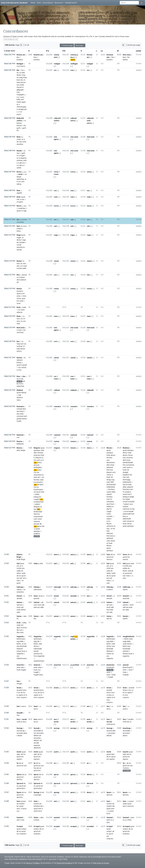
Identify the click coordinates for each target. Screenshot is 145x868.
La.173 (103, 719)
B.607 (30, 602)
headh (131, 511)
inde (23, 73)
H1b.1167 (66, 596)
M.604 (119, 687)
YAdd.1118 (8, 316)
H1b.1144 (66, 190)
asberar (23, 280)
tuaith (19, 421)
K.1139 (83, 587)
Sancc (125, 554)
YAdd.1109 (8, 197)
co (107, 695)
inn (24, 330)
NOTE (73, 60)
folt (18, 715)
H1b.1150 (66, 261)
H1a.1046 (49, 64)
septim (19, 759)
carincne (37, 521)
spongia (38, 795)
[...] (59, 57)
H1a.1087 (49, 752)
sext (40, 809)
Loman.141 (140, 226)
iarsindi (109, 690)
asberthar (20, 179)
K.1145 (83, 665)
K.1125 (83, 288)
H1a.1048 (49, 118)
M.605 (119, 706)
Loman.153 (140, 406)
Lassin (109, 492)
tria (35, 487)
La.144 (103, 448)
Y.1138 (6, 687)
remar (56, 261)
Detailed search (71, 3)
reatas (89, 441)
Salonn (19, 602)
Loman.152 (140, 390)
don (18, 411)
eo (114, 554)
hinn (108, 822)
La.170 (103, 687)
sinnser (19, 250)
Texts (39, 3)
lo (24, 163)
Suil (18, 563)
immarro (20, 291)
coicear (129, 521)
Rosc (18, 376)
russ (72, 190)
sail (18, 605)
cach (22, 99)
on (26, 174)
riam (18, 323)
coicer (129, 467)
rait (55, 226)
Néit (112, 482)
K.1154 (83, 774)
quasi (23, 197)
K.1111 (83, 64)
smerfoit (57, 665)
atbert (38, 504)
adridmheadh (128, 462)
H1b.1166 (66, 587)
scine (24, 142)
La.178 (103, 817)
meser (19, 651)
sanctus (109, 559)
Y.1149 (6, 817)
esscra (23, 66)
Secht (19, 752)
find (129, 494)
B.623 (30, 801)
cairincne (110, 526)
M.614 (119, 826)
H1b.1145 (66, 197)
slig (108, 509)
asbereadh (127, 514)
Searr (36, 706)
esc (24, 321)
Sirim (125, 688)
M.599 (119, 596)
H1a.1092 (49, 801)
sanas (56, 616)
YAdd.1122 (8, 376)
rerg (24, 75)
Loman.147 (140, 316)
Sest (18, 801)
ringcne (57, 448)
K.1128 (83, 137)
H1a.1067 (49, 390)
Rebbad (20, 390)
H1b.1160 (66, 406)
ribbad (24, 392)
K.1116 (83, 172)
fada (18, 344)
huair (108, 477)
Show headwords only (11, 39)
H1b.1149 (66, 235)
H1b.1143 (66, 172)
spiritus (19, 779)
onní (39, 719)
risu (23, 199)
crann (19, 139)
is (24, 139)
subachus (20, 592)
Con (35, 472)
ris (25, 358)
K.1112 (83, 70)
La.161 (103, 55)
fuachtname (38, 489)
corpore (24, 697)
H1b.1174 (66, 687)
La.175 (103, 752)
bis (25, 367)
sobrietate (38, 589)
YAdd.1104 (8, 118)
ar (17, 104)
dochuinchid (111, 484)
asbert (109, 519)
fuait (19, 670)
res (18, 222)
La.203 (103, 554)
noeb (19, 559)
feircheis (126, 489)
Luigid (109, 511)
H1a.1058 (49, 261)
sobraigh (57, 587)
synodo (36, 598)
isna (18, 646)
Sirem (19, 688)
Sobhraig (126, 587)
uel (40, 735)
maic (108, 482)
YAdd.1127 (8, 448)
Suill (129, 571)
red (72, 220)
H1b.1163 (66, 448)
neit (128, 477)
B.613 (30, 687)
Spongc (37, 792)
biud (22, 411)
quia (23, 298)
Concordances (48, 3)
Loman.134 (140, 118)
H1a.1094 (49, 826)
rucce (56, 206)
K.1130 (83, 357)
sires (25, 690)
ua (127, 465)
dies (18, 632)
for (40, 497)
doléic (37, 494)
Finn (108, 470)
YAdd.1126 (8, 441)
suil (21, 578)
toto (18, 697)
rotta (73, 172)
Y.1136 (6, 665)
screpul (57, 826)
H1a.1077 (49, 616)
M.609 (119, 752)
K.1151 (83, 728)
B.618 (30, 752)
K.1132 (83, 390)
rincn (89, 448)
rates (23, 310)
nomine (24, 220)
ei (131, 722)
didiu (114, 492)
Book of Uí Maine (33, 863)
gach (23, 153)
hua (111, 470)
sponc (73, 792)
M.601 (119, 616)
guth (18, 128)
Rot (18, 341)
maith (19, 102)
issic (128, 722)
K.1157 (83, 801)
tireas (125, 690)
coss (18, 66)
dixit (35, 453)
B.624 (30, 774)
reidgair (57, 64)
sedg (125, 641)
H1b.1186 (66, 826)
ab (112, 554)
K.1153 (83, 763)
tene (108, 675)
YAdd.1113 (8, 235)
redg (21, 77)
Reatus (19, 441)
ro (25, 121)
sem (18, 820)
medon (22, 804)
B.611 (30, 636)
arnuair (36, 524)
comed (131, 801)
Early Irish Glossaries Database (14, 3)
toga (24, 240)
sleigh (132, 497)
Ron (18, 275)
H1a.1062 (49, 316)
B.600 (30, 55)
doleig (125, 497)
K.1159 (83, 826)
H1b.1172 (66, 665)
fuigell (23, 670)
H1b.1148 (66, 226)
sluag (109, 480)
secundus (40, 733)
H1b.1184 (66, 801)
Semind (20, 817)
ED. (35, 463)
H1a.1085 (49, 719)
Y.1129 (6, 563)
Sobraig (20, 587)
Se (18, 763)
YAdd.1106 (8, 150)
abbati (36, 740)
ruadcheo (22, 208)
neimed (126, 651)
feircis (130, 455)
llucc (110, 695)
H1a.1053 (49, 197)
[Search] (129, 3)
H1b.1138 (66, 64)
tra (35, 482)
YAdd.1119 (8, 327)
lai (17, 806)
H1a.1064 (49, 341)
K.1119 (83, 206)
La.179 (103, 826)
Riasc (19, 316)
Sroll (18, 623)
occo (108, 521)
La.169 (103, 665)
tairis (19, 400)
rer (55, 70)
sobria (19, 589)
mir (22, 80)
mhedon (37, 806)
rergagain (20, 94)
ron (55, 275)
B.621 (30, 792)
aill (21, 163)
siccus (36, 722)
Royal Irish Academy (65, 863)
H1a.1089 (49, 774)
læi (42, 806)
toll (22, 367)
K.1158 (83, 817)
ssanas (89, 616)
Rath (19, 307)
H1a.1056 (49, 226)
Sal (108, 610)
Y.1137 (6, 681)
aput (18, 628)
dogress (23, 158)
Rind (18, 137)
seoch (38, 492)
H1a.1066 (49, 376)
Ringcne (37, 448)
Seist (36, 801)
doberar (20, 397)
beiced (19, 125)
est (18, 85)
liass (35, 57)
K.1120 (83, 219)
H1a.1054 (49, 206)
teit (22, 344)
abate (20, 735)
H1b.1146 (66, 206)
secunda (20, 733)
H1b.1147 (66, 219)
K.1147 (83, 687)
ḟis (111, 619)
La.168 (103, 636)
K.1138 (83, 563)
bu (113, 654)
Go (142, 3)
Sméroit (37, 665)
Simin (36, 817)
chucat (19, 87)
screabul (90, 826)
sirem (56, 688)
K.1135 (83, 441)
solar (132, 563)
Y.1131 (6, 596)
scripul (24, 829)
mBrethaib (38, 649)
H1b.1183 (66, 792)
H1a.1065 (49, 357)
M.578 (119, 448)
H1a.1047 (49, 70)
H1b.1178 (66, 728)
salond (56, 602)
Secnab (37, 728)
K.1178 (83, 554)
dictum (23, 82)
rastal (56, 358)
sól (108, 566)
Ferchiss (109, 497)
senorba (20, 247)
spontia (126, 795)
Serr (18, 706)
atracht (39, 482)
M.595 (119, 55)
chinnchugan (21, 107)
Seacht (126, 752)
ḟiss (35, 619)
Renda (19, 151)
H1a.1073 (49, 563)
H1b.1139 (66, 70)
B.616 (30, 719)
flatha (24, 419)
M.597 (119, 563)
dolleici (109, 506)
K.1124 (83, 275)
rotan (20, 174)
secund (19, 731)
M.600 (119, 602)
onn (21, 605)
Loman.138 (140, 190)
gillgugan (20, 90)
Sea (35, 768)
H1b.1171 (66, 636)
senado (19, 598)
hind (130, 820)
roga (56, 235)
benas (19, 362)
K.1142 (83, 616)
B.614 (30, 706)
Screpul (20, 826)
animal (24, 275)
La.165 (103, 596)
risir (18, 199)
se (55, 763)
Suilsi (114, 573)
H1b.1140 (66, 118)
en (18, 73)
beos (112, 536)
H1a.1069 (49, 435)
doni (18, 280)
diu (18, 630)
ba (114, 528)
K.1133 (83, 406)
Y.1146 (6, 783)
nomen (23, 801)
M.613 (119, 817)
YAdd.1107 (8, 172)
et (20, 73)
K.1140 (83, 596)
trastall (24, 365)
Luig (113, 480)
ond (35, 605)
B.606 (30, 596)
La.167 (103, 616)
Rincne (19, 448)
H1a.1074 (49, 587)
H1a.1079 (49, 636)
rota (25, 226)
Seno (36, 596)
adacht (109, 494)
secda (24, 719)
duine (19, 573)
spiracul (57, 783)
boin (18, 80)
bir (129, 57)
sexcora (131, 806)
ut (23, 237)
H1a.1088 (49, 763)
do (18, 142)
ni (19, 158)
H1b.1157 (66, 357)
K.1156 (83, 792)
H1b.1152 (66, 288)
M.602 (119, 636)
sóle (41, 563)
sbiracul (90, 783)
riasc (56, 316)
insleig (36, 497)
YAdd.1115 (8, 275)
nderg (19, 184)
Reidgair (20, 64)
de (18, 242)
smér (36, 667)
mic (131, 475)
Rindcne (126, 448)
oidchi (19, 168)
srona (19, 298)
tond (18, 303)
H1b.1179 (66, 752)
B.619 (30, 763)
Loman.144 (140, 275)
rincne (73, 448)
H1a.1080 (49, 665)
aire (18, 266)
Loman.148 (140, 137)
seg (18, 641)
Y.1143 (6, 752)
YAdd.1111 (8, 219)
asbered (110, 533)
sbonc (89, 792)
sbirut (89, 774)
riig (108, 528)
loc (130, 690)
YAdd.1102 (8, 64)
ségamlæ (41, 656)
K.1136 (83, 448)
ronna (56, 289)
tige (25, 211)
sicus (24, 722)
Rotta (19, 172)
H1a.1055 (49, 219)
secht (56, 752)
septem (37, 759)
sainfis (125, 619)
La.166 (103, 602)
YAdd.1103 (8, 70)
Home (33, 3)
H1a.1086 (49, 728)
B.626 (30, 826)
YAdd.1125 (8, 435)
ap (24, 731)
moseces (130, 458)
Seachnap (127, 728)
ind (20, 330)
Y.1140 (6, 713)
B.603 (30, 563)
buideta (20, 60)
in (23, 87)
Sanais (125, 616)
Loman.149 (140, 341)
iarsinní (36, 690)
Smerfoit (20, 665)
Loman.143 (140, 261)
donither (20, 144)
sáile (42, 607)
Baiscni (109, 472)
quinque (37, 450)
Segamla (20, 636)
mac (18, 92)
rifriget (19, 684)
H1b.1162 (66, 441)
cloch (19, 607)
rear (72, 70)
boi (39, 455)
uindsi (22, 85)
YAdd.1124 (8, 406)
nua (18, 153)
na (43, 475)
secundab (37, 731)
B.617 (30, 728)
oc (42, 458)
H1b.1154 (66, 316)
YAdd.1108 (8, 190)
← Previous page (67, 45)
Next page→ (80, 45)
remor (73, 261)
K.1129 (83, 341)
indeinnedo (127, 482)
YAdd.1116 (8, 288)
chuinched (37, 475)
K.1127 (83, 316)
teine (40, 667)
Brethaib (23, 646)
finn (124, 465)
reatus (57, 441)
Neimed (20, 649)
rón (88, 275)
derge (19, 177)
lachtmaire (38, 639)
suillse (125, 568)
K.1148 (83, 706)
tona (24, 296)
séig (35, 641)
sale (111, 612)
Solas (36, 563)
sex (25, 766)
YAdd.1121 (8, 357)
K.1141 (83, 602)
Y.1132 (6, 602)
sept (18, 754)
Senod (19, 596)
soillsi (19, 571)
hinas (19, 231)
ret (55, 220)
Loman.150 (140, 357)
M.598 (119, 587)
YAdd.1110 (8, 206)
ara (18, 656)
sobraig (73, 587)
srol (21, 630)
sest (72, 801)
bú (41, 654)
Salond (36, 602)
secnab (36, 743)
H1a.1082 (49, 687)
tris (19, 367)
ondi (18, 722)
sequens (37, 745)
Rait (18, 226)
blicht (19, 644)
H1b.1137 (66, 55)
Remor (19, 261)
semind (57, 817)
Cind (21, 112)
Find (42, 455)
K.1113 (83, 118)
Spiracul (20, 783)
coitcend (20, 416)
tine (22, 667)
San (18, 681)
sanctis (125, 559)
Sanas (19, 616)
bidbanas (20, 444)
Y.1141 (6, 719)
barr (22, 332)
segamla (57, 636)
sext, (18, 809)
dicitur (19, 75)
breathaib (126, 649)
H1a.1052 (49, 190)
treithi (19, 568)
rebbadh (90, 390)
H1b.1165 (66, 563)
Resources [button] (58, 3)
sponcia (20, 797)
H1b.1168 (66, 602)
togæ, (19, 237)
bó (25, 125)
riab (20, 395)
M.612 (119, 801)
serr (55, 706)
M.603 (119, 665)
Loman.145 (140, 288)
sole (18, 580)
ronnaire (57, 406)
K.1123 (83, 261)
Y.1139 (6, 706)
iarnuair (37, 465)
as (21, 722)
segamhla (91, 636)
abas (25, 733)
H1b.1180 (66, 763)
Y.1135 (6, 636)
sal (108, 605)
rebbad (57, 390)
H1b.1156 (66, 341)
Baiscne (38, 458)
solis (22, 632)
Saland (125, 602)
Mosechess (111, 462)
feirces (125, 484)
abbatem (37, 748)
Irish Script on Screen (101, 863)
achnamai (110, 502)
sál (42, 602)
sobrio (110, 589)
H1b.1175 (66, 706)
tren (108, 499)
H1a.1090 (49, 783)
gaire (21, 202)
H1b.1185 (66, 817)
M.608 (119, 728)
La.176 (103, 792)
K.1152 (83, 752)
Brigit (23, 559)
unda (21, 301)
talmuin (20, 360)
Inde (108, 455)
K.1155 (83, 783)
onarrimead (38, 516)
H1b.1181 (66, 774)
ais (24, 55)
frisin (25, 77)
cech (23, 181)
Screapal (126, 826)
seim (108, 820)
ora (18, 811)
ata (23, 568)
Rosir (19, 197)
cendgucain (22, 109)
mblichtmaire (22, 658)
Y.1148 (6, 801)
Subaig (36, 587)
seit (55, 801)
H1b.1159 (66, 390)
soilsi (108, 571)
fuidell (111, 677)
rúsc (24, 376)
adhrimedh (127, 519)
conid (109, 514)
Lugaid (36, 499)
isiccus (113, 724)
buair (130, 654)
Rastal (19, 358)
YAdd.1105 (8, 137)
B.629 (30, 817)
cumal (19, 245)
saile (18, 612)
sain (25, 616)
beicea (19, 123)
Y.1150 (6, 826)
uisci (18, 319)
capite (21, 695)
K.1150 (83, 719)
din (43, 526)
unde (19, 610)
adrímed (110, 467)
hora (40, 811)
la (24, 247)
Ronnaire (20, 406)
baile (24, 307)
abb (114, 731)
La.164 (103, 587)
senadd (73, 596)
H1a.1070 (49, 441)
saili (124, 607)
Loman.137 (140, 172)
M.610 (119, 763)
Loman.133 (140, 70)
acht (25, 160)
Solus (109, 580)
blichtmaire (21, 639)
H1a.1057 (49, 235)
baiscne (131, 465)
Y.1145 (6, 774)
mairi (131, 639)
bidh (18, 99)
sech (108, 504)
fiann (36, 477)
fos (39, 514)
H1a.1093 (49, 817)
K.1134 (83, 435)
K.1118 (83, 197)
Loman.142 (140, 235)
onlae (125, 804)
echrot (19, 351)
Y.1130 (6, 587)
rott (56, 341)
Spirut (19, 774)
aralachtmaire (39, 661)
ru (22, 211)
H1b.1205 (66, 554)
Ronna (19, 289)
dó (39, 477)
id (39, 596)
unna (19, 296)
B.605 (30, 587)
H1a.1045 (49, 55)
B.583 (30, 448)
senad (56, 596)
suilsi (24, 573)
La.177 (103, 801)
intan (36, 455)
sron (23, 293)
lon (23, 70)
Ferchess (111, 489)
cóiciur (113, 541)
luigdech (126, 475)
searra (125, 709)
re (25, 151)
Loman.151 (140, 376)
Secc (18, 719)
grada (19, 419)
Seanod (126, 596)
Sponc (19, 792)
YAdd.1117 (8, 307)
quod (109, 557)
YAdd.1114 (8, 261)
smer (19, 667)
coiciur (109, 475)
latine (22, 222)
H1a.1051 (49, 172)
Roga (19, 235)
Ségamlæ (37, 636)
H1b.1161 (66, 435)
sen (88, 596)
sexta (24, 809)
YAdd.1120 (8, 341)
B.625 (30, 783)
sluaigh (125, 472)
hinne (37, 820)
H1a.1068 (49, 406)
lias (18, 57)
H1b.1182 (66, 783)
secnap (57, 728)
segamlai (20, 654)
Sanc (108, 554)
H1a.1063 (49, 137)
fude (125, 672)
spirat (56, 774)
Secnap (20, 728)
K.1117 (83, 190)
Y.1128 (6, 554)
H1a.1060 (49, 288)
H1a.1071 (49, 448)
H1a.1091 (49, 792)
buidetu (37, 60)
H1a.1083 (49, 706)
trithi (108, 568)
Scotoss (24, 628)
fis (18, 619)
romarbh (131, 502)
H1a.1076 (49, 602)
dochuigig (126, 480)
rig (35, 509)
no (18, 77)
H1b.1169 (66, 616)
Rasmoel (20, 435)
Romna (19, 55)
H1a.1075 (49, 596)
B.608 (30, 616)
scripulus (23, 834)
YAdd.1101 (8, 55)
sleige (23, 450)
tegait (22, 155)
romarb (109, 516)
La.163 (103, 563)
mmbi (19, 229)
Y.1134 (6, 622)
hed (108, 531)
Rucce (19, 206)
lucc (113, 692)
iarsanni (20, 690)
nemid (36, 651)
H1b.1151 (66, 275)
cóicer (40, 519)
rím (35, 460)
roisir (89, 197)
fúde (114, 675)
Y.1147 (6, 792)
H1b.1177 (66, 719)
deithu (125, 60)
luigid (128, 499)
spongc (57, 792)
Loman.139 (140, 197)
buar (24, 651)
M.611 (119, 792)
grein (19, 583)
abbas (36, 735)
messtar (37, 654)
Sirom (109, 688)
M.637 (119, 554)
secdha (131, 719)
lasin (42, 480)
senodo (109, 598)
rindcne (125, 506)
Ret (18, 220)
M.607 (119, 719)
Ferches (40, 453)
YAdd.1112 (8, 226)
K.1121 (83, 226)
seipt (125, 754)
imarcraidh (22, 268)
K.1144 (83, 636)
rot (19, 181)
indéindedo (111, 487)
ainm (22, 414)
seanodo (126, 598)
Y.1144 (6, 763)
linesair (125, 654)
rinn (21, 142)
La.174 (103, 728)
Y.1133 (6, 616)
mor (18, 263)
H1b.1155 (66, 137)
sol (18, 566)
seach (125, 494)
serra (24, 706)
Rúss (18, 190)
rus (55, 190)
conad (125, 502)
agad (23, 102)
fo (111, 499)
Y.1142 (6, 728)
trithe (126, 566)
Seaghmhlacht (129, 636)
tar (25, 344)
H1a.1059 (49, 275)
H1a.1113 (49, 554)
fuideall (126, 675)
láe (113, 806)
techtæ (19, 346)
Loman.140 (140, 206)
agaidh (19, 193)
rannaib (22, 242)
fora (35, 656)
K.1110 (83, 55)
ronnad (19, 409)
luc (19, 692)
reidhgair (74, 64)
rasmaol (57, 435)
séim (42, 817)
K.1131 (83, 376)
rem (24, 263)
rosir (56, 197)
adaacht (130, 487)
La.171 (103, 706)
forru (21, 384)
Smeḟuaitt (110, 667)
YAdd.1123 (8, 390)
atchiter (20, 160)
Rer (18, 70)
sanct (56, 554)
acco (131, 504)
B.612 (30, 665)
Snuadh (20, 713)
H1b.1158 (66, 376)
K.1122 (83, 235)
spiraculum (21, 788)
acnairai (128, 492)
